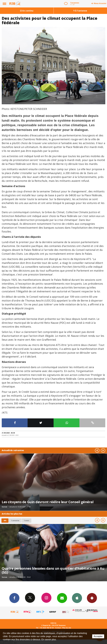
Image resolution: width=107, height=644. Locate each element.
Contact (58, 628)
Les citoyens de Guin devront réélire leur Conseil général (48, 502)
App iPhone (77, 598)
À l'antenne (80, 11)
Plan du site (67, 628)
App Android (92, 598)
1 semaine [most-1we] (15, 520)
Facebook (14, 598)
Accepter (98, 636)
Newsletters (62, 598)
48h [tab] (5, 520)
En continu (27, 11)
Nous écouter (100, 3)
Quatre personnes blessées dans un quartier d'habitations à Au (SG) (53, 570)
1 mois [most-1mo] (26, 520)
